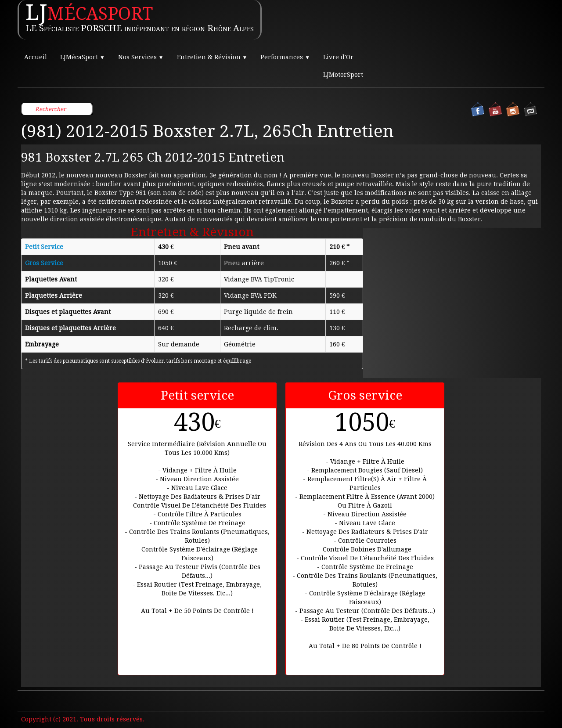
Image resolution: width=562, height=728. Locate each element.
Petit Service (44, 247)
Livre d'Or (338, 57)
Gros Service (44, 263)
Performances (285, 57)
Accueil (36, 57)
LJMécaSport (83, 57)
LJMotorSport (343, 75)
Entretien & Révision (212, 57)
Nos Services (141, 57)
